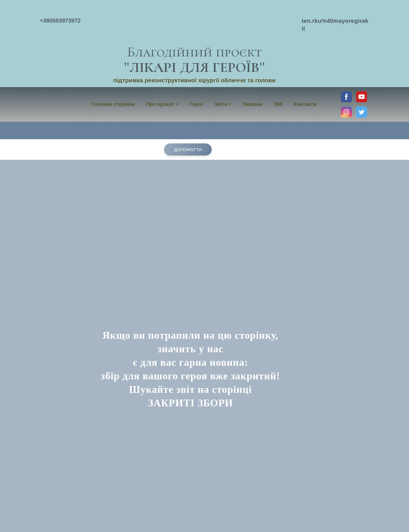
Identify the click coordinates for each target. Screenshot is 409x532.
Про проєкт (160, 104)
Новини (253, 104)
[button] (346, 97)
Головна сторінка (113, 104)
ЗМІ (278, 104)
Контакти (305, 104)
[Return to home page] (194, 23)
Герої (196, 104)
